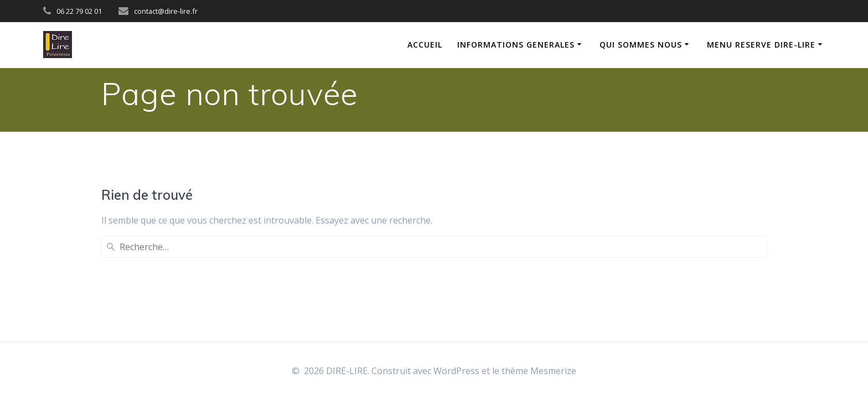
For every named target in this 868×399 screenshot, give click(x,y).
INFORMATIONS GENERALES (516, 45)
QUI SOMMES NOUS (641, 45)
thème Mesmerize (539, 371)
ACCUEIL (425, 45)
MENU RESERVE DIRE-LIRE (761, 45)
